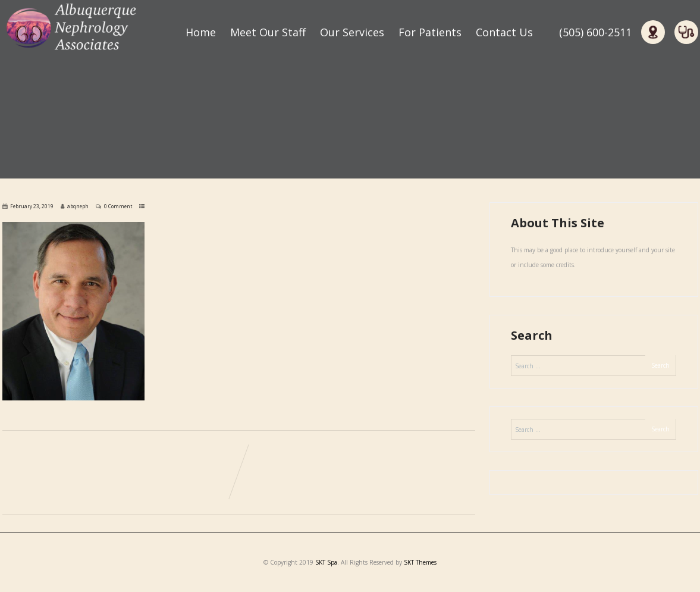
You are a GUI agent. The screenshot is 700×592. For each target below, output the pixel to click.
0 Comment (118, 206)
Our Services (352, 32)
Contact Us (504, 32)
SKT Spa (326, 562)
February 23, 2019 (32, 206)
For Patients (430, 32)
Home (201, 32)
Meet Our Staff (268, 32)
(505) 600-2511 (595, 32)
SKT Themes (420, 562)
